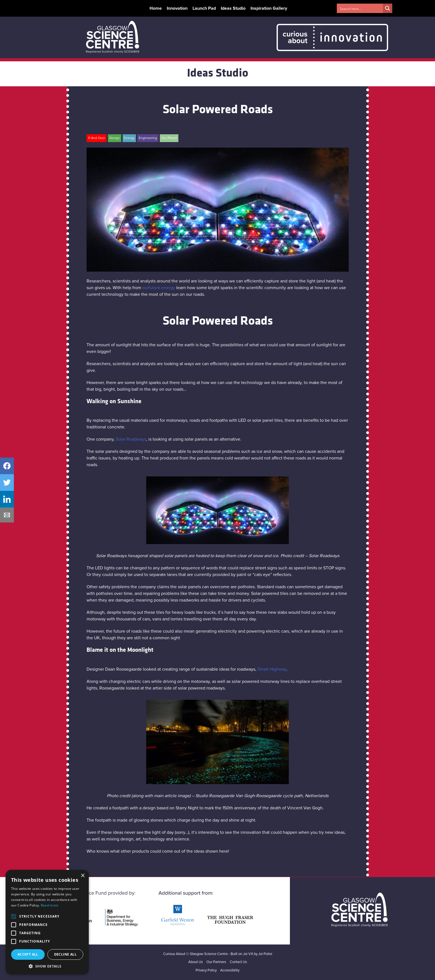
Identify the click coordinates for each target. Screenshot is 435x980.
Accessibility (230, 970)
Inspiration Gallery (269, 8)
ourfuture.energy (159, 288)
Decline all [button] (65, 954)
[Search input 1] (360, 8)
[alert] (47, 922)
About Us (196, 962)
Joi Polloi (265, 954)
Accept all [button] (28, 954)
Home (156, 8)
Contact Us (238, 962)
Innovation (177, 8)
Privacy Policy (206, 970)
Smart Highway (272, 669)
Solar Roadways (131, 439)
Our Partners (216, 962)
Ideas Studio (233, 8)
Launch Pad (204, 8)
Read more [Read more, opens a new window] (50, 905)
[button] (47, 966)
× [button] (83, 876)
